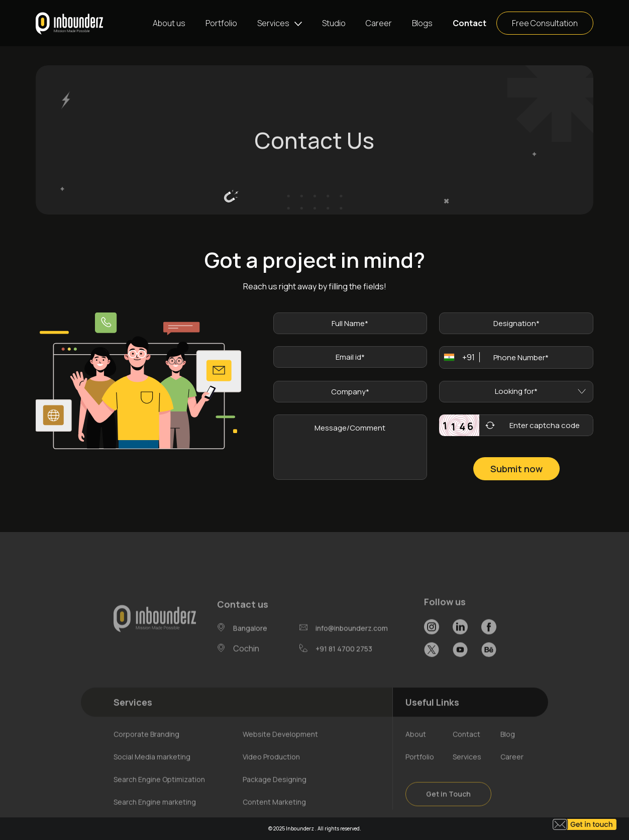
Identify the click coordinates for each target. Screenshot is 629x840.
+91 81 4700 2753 (344, 661)
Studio (334, 23)
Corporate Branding (146, 747)
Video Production (271, 769)
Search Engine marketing (155, 815)
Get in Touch (448, 807)
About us (169, 23)
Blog (508, 747)
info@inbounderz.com (352, 640)
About (416, 747)
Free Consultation (545, 23)
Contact (469, 23)
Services (273, 23)
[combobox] (456, 357)
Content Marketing (274, 815)
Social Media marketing (152, 769)
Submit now (516, 469)
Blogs (422, 23)
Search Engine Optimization (159, 792)
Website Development (280, 747)
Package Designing (275, 792)
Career (379, 23)
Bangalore (250, 641)
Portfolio (221, 23)
